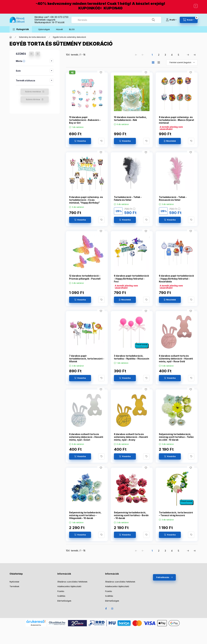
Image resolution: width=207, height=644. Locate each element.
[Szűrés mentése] (31, 54)
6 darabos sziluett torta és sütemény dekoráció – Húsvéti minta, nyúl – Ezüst (86, 437)
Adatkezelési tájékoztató (69, 586)
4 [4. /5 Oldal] (172, 55)
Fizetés (61, 591)
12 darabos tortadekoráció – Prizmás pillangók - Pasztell (85, 277)
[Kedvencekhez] (101, 72)
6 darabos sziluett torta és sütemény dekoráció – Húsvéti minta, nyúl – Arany (131, 437)
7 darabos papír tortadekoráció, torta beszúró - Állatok (87, 359)
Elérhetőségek (64, 601)
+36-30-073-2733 (59, 17)
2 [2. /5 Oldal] (159, 55)
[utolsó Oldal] (194, 55)
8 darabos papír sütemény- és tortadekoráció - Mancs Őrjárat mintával (176, 120)
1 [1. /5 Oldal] (152, 55)
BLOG (72, 29)
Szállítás (61, 596)
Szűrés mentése (33, 92)
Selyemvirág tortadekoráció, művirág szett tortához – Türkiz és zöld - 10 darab (176, 437)
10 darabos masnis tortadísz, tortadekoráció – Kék (130, 119)
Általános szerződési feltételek (72, 582)
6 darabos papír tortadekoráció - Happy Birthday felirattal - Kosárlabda (176, 279)
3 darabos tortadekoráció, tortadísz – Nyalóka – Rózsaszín (132, 357)
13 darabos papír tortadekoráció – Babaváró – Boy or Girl (85, 120)
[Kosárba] (80, 141)
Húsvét (59, 29)
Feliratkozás (163, 577)
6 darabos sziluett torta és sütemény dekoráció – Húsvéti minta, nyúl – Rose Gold (176, 359)
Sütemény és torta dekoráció (32, 37)
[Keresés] (153, 20)
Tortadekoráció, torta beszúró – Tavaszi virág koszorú (176, 514)
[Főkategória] (11, 37)
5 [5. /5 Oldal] (178, 55)
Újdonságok (44, 29)
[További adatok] (101, 141)
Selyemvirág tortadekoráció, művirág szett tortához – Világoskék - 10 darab (85, 515)
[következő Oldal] (188, 55)
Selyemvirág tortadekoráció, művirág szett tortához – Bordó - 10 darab (131, 515)
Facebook (106, 609)
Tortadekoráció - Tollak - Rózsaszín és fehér (173, 198)
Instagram (112, 609)
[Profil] (171, 20)
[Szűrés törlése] (38, 54)
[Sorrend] (182, 63)
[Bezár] (196, 6)
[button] (21, 29)
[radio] (159, 62)
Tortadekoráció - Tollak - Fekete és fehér (128, 198)
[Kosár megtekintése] (189, 20)
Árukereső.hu (36, 625)
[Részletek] (170, 141)
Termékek (14, 586)
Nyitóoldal (14, 582)
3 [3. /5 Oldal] (165, 55)
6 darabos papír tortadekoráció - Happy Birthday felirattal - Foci (131, 279)
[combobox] (116, 20)
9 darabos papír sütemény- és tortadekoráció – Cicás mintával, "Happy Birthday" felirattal (86, 201)
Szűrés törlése (33, 99)
